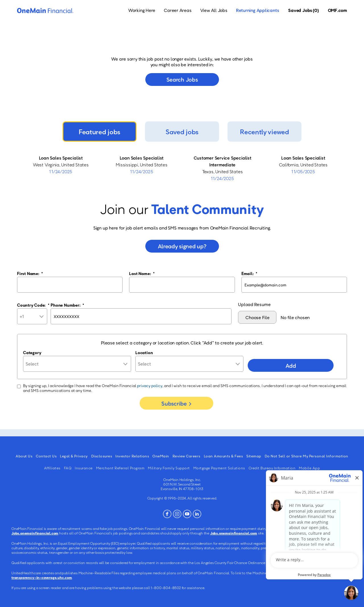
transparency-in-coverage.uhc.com (42, 577)
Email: (249, 273)
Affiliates (52, 468)
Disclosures (102, 456)
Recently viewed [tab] (264, 132)
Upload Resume (254, 304)
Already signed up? (182, 246)
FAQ (68, 468)
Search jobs (182, 79)
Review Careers (187, 456)
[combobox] (189, 364)
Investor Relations (132, 456)
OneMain (161, 456)
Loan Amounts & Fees (224, 456)
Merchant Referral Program (120, 468)
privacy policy (150, 386)
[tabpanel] (182, 168)
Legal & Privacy (74, 456)
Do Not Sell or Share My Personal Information (307, 456)
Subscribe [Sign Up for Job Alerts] (174, 403)
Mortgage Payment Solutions (219, 468)
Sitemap (254, 456)
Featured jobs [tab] (100, 132)
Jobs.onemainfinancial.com (35, 533)
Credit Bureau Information (272, 468)
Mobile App (309, 468)
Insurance (84, 468)
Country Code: (33, 305)
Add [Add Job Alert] (291, 366)
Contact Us (46, 456)
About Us (24, 456)
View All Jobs (214, 10)
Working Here (142, 10)
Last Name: (142, 273)
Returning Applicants (258, 10)
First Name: (30, 273)
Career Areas (178, 10)
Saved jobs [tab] (182, 132)
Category (32, 352)
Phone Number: (67, 305)
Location (144, 352)
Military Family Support (169, 468)
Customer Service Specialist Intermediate (223, 161)
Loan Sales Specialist (61, 158)
